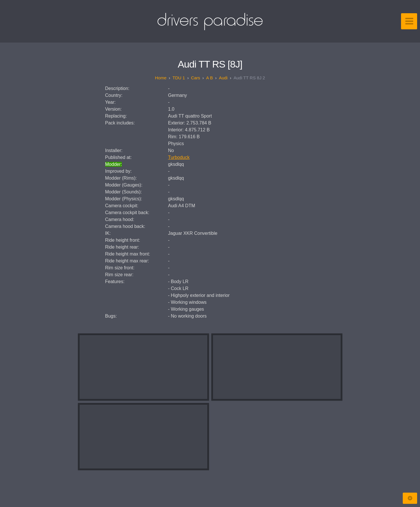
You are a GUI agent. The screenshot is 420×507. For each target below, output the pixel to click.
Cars (195, 78)
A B (209, 78)
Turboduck (179, 157)
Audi (223, 78)
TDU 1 (179, 78)
